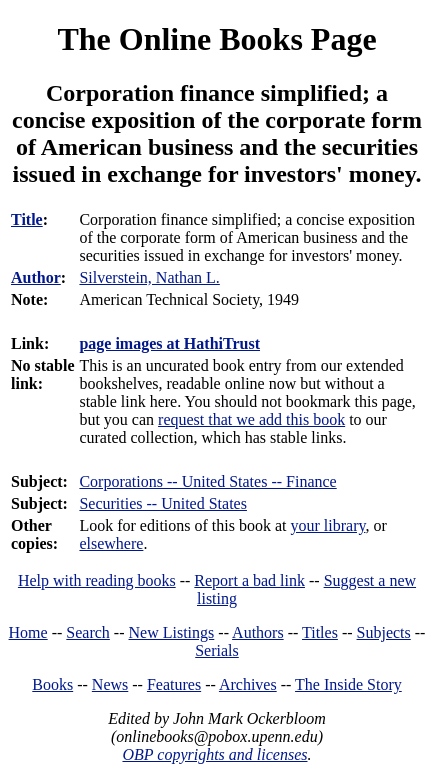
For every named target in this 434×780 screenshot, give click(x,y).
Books (52, 684)
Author (36, 277)
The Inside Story (348, 684)
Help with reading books (97, 580)
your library (328, 525)
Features (174, 684)
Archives (248, 684)
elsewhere (111, 543)
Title (27, 219)
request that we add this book (251, 419)
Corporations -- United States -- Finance (207, 481)
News (110, 684)
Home (28, 632)
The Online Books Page (216, 39)
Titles (320, 632)
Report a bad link (249, 580)
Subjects (384, 632)
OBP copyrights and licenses (214, 754)
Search (88, 632)
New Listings (172, 632)
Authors (258, 632)
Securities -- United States (163, 503)
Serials (217, 650)
